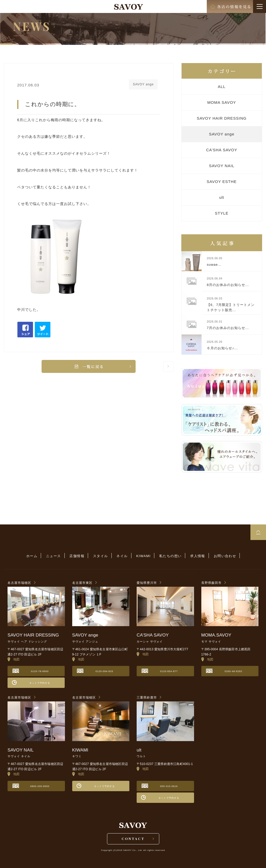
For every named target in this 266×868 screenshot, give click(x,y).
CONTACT (133, 839)
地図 (14, 659)
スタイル (101, 556)
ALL (222, 87)
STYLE (222, 213)
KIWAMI (144, 556)
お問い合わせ (225, 556)
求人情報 (198, 556)
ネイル (122, 556)
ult (222, 197)
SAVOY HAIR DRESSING (222, 118)
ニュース (54, 556)
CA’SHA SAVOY (222, 150)
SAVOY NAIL (222, 166)
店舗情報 (77, 556)
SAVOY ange (222, 134)
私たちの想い (170, 556)
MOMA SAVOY (222, 102)
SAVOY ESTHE (222, 182)
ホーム (32, 556)
